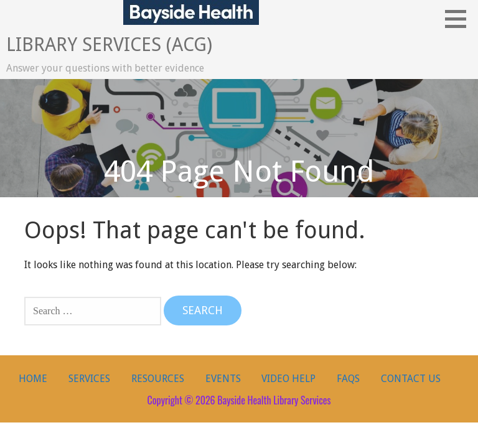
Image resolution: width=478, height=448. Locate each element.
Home (33, 379)
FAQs (348, 379)
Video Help (288, 379)
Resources (158, 379)
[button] (460, 19)
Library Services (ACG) (109, 44)
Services (89, 379)
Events (223, 379)
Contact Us (411, 379)
